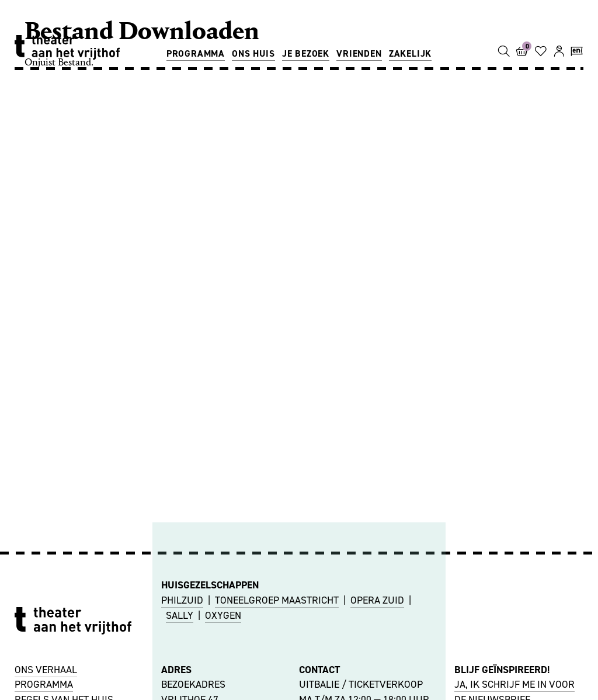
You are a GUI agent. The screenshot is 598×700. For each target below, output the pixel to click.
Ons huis (253, 53)
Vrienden (359, 53)
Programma (196, 53)
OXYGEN (223, 615)
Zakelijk (410, 53)
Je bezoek (306, 53)
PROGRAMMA (44, 684)
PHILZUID (182, 600)
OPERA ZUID (377, 600)
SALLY (180, 615)
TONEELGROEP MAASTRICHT (277, 600)
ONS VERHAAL (46, 670)
